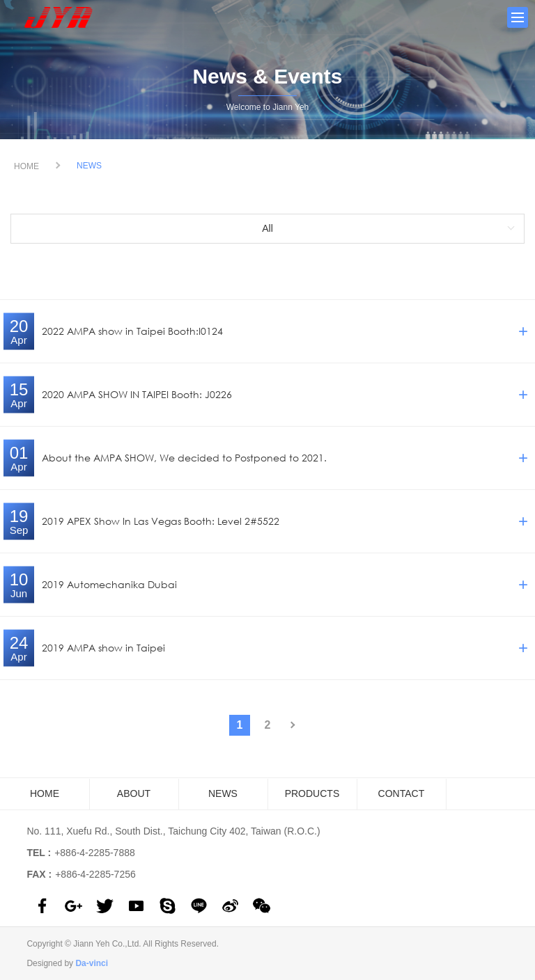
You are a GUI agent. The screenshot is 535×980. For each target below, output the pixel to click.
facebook (42, 906)
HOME (26, 166)
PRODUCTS (312, 793)
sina (230, 906)
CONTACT (402, 793)
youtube (136, 906)
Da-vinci (92, 963)
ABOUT (134, 793)
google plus (73, 906)
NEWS (223, 793)
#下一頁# (295, 725)
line (199, 906)
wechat (262, 906)
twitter (105, 906)
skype (168, 906)
